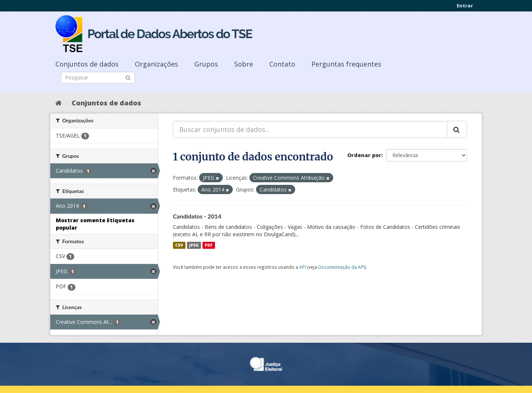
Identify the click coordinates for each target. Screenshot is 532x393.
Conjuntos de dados (87, 64)
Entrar (465, 6)
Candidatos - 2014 (197, 216)
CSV (179, 245)
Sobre (244, 64)
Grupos (206, 64)
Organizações (156, 64)
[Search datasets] (98, 78)
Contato (282, 64)
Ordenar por (364, 155)
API (303, 267)
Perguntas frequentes (346, 64)
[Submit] (128, 77)
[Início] (59, 103)
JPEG (194, 245)
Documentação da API (341, 267)
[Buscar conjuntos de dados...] (310, 129)
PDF (209, 245)
